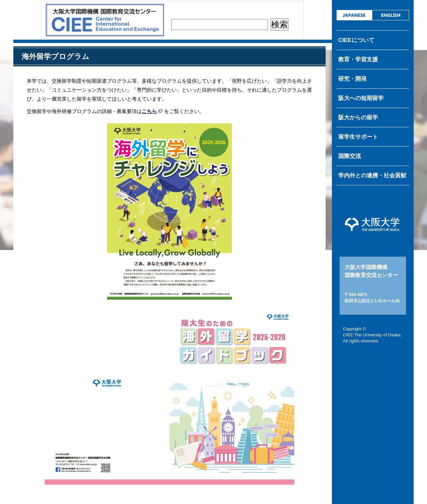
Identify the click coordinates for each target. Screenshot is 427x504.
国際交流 (350, 156)
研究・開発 (352, 79)
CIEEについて (356, 40)
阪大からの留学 (358, 117)
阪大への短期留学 (361, 98)
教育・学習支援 (358, 59)
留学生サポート (358, 137)
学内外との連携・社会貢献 (372, 175)
